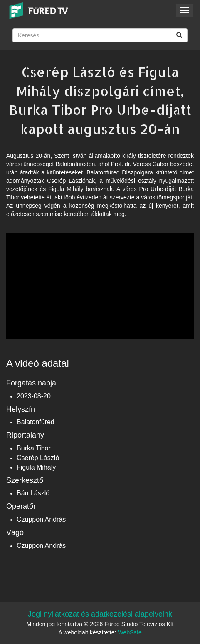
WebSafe (130, 632)
